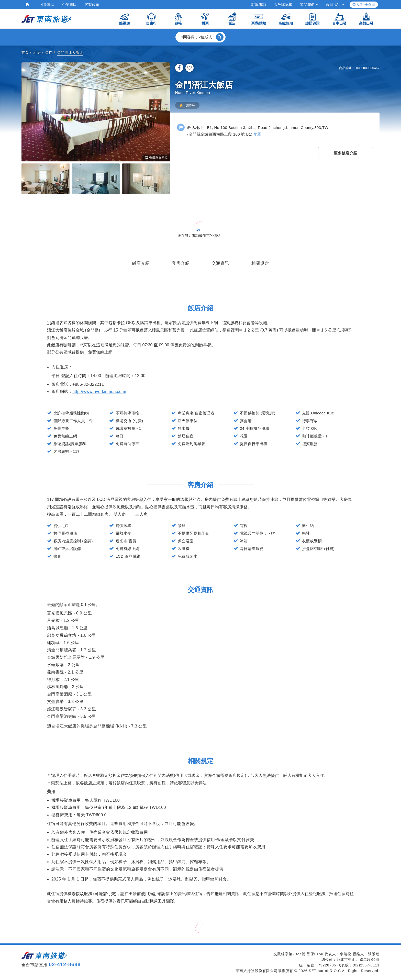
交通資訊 (220, 263)
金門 (49, 52)
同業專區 (47, 5)
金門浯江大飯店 (70, 52)
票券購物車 (283, 5)
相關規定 (260, 263)
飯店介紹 (141, 263)
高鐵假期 (286, 19)
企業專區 (70, 5)
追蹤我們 (309, 5)
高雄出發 (366, 19)
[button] (201, 37)
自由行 (151, 19)
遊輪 (178, 19)
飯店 (232, 19)
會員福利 (335, 5)
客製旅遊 (92, 5)
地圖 (258, 134)
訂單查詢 (259, 5)
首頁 (25, 52)
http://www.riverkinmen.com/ (99, 392)
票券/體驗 (259, 19)
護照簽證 (313, 19)
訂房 (37, 52)
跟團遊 (125, 19)
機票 (205, 19)
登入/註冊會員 (364, 5)
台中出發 (339, 19)
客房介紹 (181, 263)
